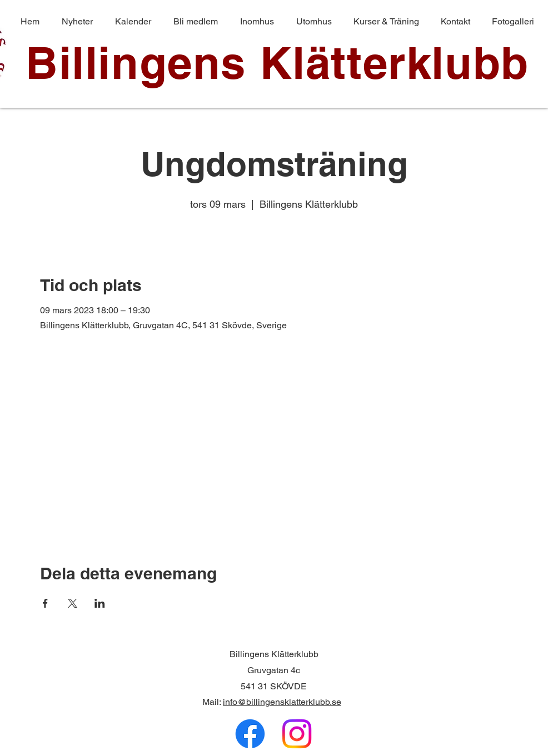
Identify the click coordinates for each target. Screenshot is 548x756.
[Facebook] (250, 734)
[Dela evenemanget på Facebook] (45, 603)
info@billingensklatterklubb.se (282, 702)
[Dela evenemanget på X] (73, 603)
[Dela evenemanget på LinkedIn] (100, 603)
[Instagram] (297, 734)
